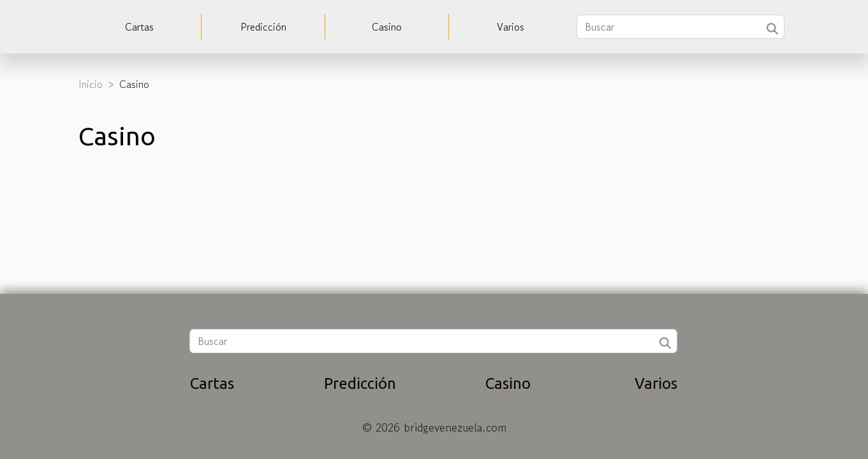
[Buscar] (680, 27)
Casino (387, 27)
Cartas (139, 27)
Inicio (91, 84)
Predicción (263, 27)
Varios (511, 27)
